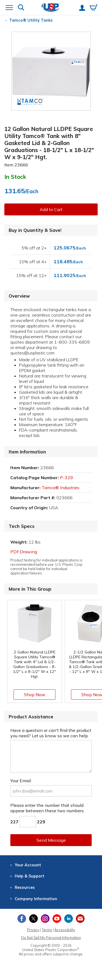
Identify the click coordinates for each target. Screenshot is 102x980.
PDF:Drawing (24, 552)
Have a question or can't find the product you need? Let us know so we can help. (51, 733)
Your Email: (21, 781)
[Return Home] (51, 8)
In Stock (15, 177)
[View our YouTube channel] (57, 919)
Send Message (51, 840)
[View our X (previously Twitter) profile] (33, 919)
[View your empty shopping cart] (94, 8)
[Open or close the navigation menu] (9, 8)
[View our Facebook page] (22, 919)
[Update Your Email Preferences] (80, 919)
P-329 (66, 478)
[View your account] (82, 8)
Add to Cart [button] (51, 209)
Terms (47, 930)
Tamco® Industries (61, 488)
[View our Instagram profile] (45, 919)
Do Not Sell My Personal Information (51, 938)
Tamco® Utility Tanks (31, 20)
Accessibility (65, 930)
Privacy (33, 930)
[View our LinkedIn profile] (69, 919)
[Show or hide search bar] (21, 8)
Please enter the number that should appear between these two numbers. (47, 808)
